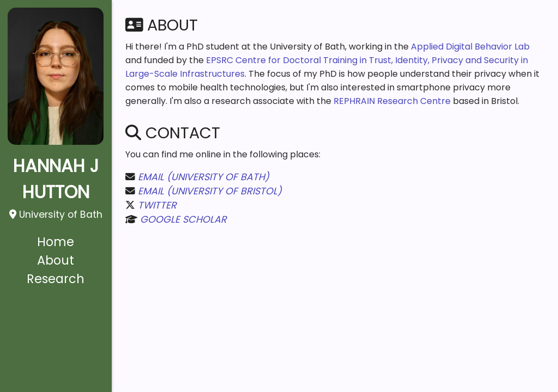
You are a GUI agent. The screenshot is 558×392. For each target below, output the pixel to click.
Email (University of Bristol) (210, 191)
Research (56, 279)
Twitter (157, 205)
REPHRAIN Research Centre (392, 101)
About (56, 260)
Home (56, 242)
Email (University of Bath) (204, 177)
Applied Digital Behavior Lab (470, 47)
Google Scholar (183, 219)
